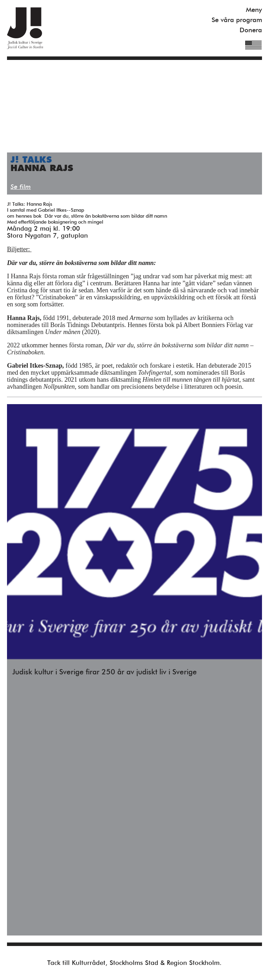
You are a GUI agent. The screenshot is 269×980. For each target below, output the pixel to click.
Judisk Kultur (25, 28)
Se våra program (237, 20)
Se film (21, 187)
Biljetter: (19, 249)
